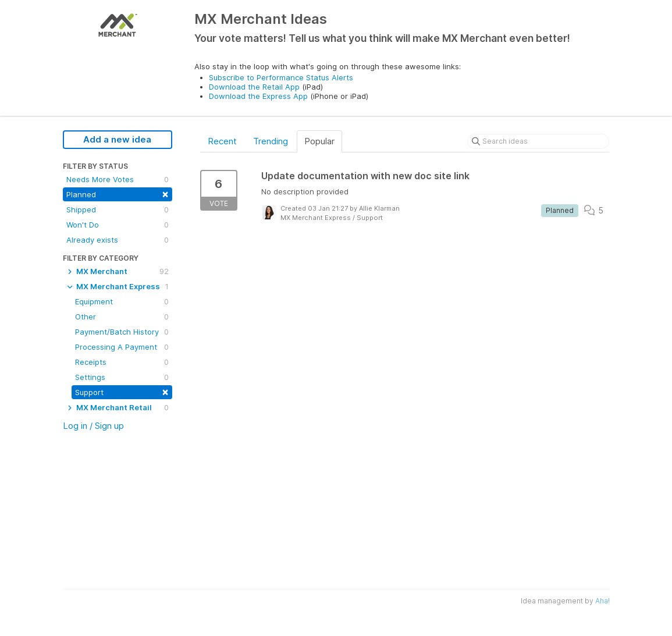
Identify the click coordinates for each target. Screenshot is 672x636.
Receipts (122, 362)
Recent (222, 141)
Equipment (122, 301)
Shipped (118, 209)
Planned (118, 193)
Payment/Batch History (122, 332)
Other (122, 317)
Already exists (118, 240)
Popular (319, 141)
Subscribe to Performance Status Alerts (281, 77)
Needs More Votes (118, 179)
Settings (122, 377)
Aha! (602, 601)
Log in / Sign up (93, 426)
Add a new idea (117, 139)
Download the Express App (258, 96)
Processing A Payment (122, 347)
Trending (271, 141)
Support (122, 391)
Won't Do (118, 225)
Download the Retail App (254, 87)
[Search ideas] (538, 141)
